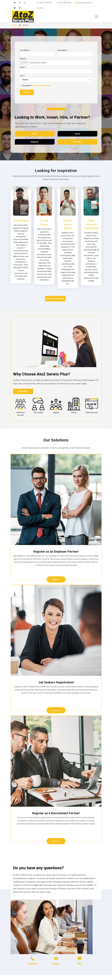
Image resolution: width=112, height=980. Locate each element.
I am (22, 76)
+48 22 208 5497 (46, 3)
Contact (40, 8)
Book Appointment (85, 3)
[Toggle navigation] (96, 17)
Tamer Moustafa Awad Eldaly (91, 224)
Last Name (63, 50)
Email (23, 67)
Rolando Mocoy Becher (68, 224)
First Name (25, 50)
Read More (23, 391)
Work (35, 134)
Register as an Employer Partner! (56, 552)
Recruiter (77, 142)
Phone (23, 59)
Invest (77, 134)
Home (15, 25)
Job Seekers (56, 710)
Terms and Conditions (41, 86)
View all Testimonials (55, 299)
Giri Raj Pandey (44, 223)
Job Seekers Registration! (56, 682)
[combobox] (24, 63)
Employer (35, 142)
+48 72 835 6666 (65, 3)
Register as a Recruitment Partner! (56, 813)
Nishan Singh (21, 221)
